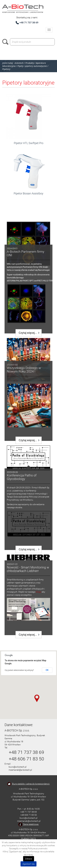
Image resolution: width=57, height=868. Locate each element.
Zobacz (29, 859)
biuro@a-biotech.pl (18, 767)
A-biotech (19, 63)
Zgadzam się (28, 864)
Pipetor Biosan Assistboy (28, 193)
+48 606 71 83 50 (26, 759)
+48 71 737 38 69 (29, 23)
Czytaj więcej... (28, 333)
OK (47, 670)
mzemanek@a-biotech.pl (20, 770)
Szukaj (6, 42)
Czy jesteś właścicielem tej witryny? (19, 670)
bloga (39, 592)
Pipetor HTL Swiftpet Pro (29, 143)
